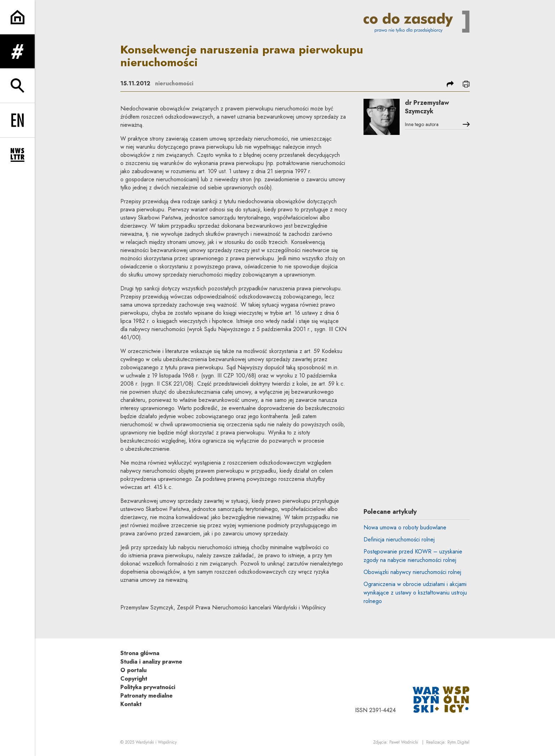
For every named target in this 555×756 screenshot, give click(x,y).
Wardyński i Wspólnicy (156, 742)
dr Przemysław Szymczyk (427, 107)
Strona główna (140, 653)
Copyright (134, 679)
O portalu (133, 670)
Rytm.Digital (458, 742)
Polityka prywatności (148, 687)
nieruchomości (174, 83)
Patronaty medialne (147, 696)
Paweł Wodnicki (404, 742)
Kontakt (131, 704)
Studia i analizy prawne (151, 662)
